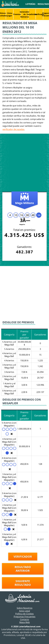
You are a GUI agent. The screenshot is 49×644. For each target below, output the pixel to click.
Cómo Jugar (10, 14)
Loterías (30, 4)
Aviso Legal (24, 611)
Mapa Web (25, 622)
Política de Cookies (24, 614)
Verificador (39, 14)
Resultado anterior (23, 569)
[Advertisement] (24, 163)
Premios (17, 14)
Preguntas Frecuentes (25, 617)
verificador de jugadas (13, 129)
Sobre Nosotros (25, 608)
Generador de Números (24, 14)
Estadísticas (32, 14)
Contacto (24, 619)
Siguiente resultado (23, 583)
